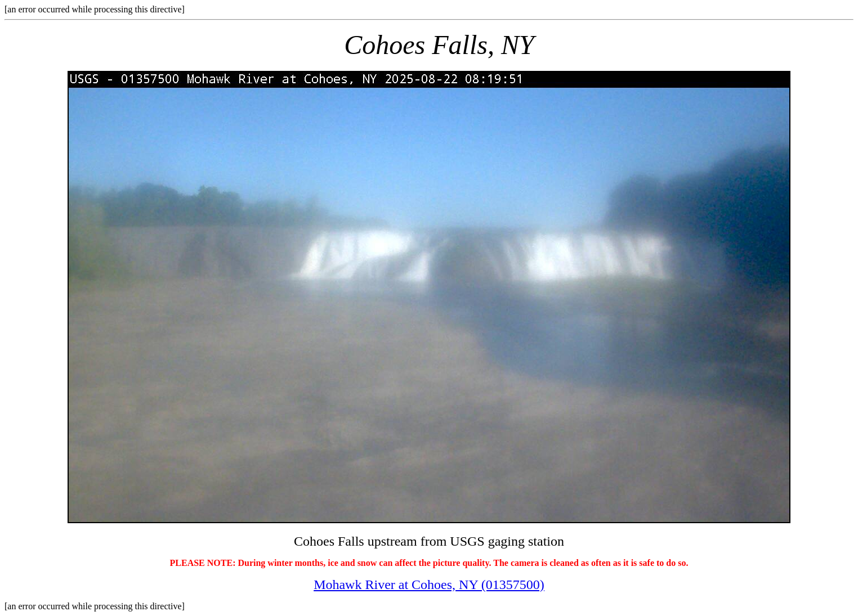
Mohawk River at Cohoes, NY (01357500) (429, 584)
